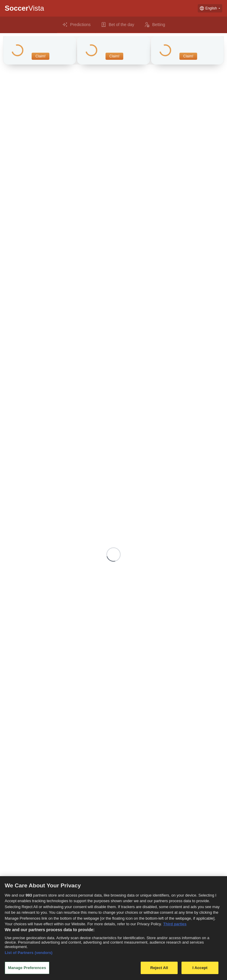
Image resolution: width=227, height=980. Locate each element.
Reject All (159, 968)
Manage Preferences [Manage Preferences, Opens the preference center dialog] (27, 968)
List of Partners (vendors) (29, 953)
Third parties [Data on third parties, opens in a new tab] (175, 924)
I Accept (200, 968)
